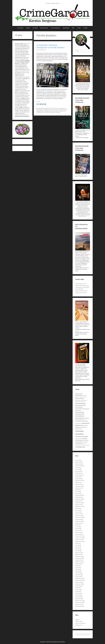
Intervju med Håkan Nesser (81, 291)
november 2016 (79, 558)
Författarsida (20, 28)
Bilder (73, 28)
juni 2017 (77, 545)
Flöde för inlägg (79, 621)
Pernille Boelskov (47, 112)
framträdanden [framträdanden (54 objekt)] (80, 416)
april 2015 (77, 593)
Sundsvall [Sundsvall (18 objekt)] (81, 439)
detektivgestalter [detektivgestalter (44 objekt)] (80, 412)
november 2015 (79, 580)
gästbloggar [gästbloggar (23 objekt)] (82, 420)
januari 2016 (78, 577)
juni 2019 (77, 508)
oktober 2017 (78, 540)
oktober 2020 (78, 497)
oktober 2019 (78, 505)
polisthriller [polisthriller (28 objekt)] (78, 427)
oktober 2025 (78, 464)
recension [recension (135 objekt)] (79, 434)
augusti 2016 (78, 564)
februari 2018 (78, 532)
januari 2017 (78, 554)
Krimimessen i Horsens (54, 110)
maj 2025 (77, 468)
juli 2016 (77, 566)
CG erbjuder (35, 28)
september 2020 (79, 499)
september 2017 (79, 542)
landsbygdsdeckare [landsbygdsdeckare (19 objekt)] (78, 424)
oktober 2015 (78, 582)
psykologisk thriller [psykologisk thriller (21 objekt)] (79, 429)
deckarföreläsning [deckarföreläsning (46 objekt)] (80, 405)
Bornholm (52, 108)
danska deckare (39, 110)
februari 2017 (78, 553)
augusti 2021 (78, 488)
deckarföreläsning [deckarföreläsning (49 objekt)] (80, 404)
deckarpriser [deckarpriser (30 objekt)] (78, 410)
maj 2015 (77, 591)
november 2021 (79, 486)
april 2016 (77, 571)
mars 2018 (78, 531)
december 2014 (79, 601)
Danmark (60, 108)
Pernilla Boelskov (40, 112)
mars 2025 (78, 470)
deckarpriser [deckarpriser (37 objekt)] (86, 409)
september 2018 (79, 521)
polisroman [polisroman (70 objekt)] (86, 423)
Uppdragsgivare (66, 28)
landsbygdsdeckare (40, 111)
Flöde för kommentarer (80, 623)
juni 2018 (77, 527)
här (22, 79)
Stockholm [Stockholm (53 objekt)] (85, 437)
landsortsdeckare (55, 111)
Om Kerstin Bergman (55, 28)
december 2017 (79, 536)
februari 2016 (78, 575)
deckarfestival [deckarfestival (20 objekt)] (83, 402)
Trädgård (28, 28)
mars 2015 (78, 595)
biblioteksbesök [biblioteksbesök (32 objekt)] (79, 395)
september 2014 (79, 606)
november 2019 (79, 503)
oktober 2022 (78, 479)
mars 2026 (78, 460)
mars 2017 (78, 551)
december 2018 (79, 516)
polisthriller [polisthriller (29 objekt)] (85, 426)
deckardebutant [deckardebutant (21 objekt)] (84, 400)
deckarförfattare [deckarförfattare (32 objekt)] (79, 409)
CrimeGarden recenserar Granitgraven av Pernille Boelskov (51, 46)
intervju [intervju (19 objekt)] (86, 420)
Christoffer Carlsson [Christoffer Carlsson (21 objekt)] (82, 397)
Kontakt (79, 28)
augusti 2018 (78, 523)
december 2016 (79, 556)
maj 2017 (77, 547)
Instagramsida (24, 73)
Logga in (77, 620)
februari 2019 (78, 514)
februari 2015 (78, 597)
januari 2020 (78, 501)
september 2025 (79, 466)
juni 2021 (77, 492)
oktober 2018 (78, 519)
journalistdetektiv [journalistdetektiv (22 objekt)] (85, 421)
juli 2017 (77, 543)
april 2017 (77, 549)
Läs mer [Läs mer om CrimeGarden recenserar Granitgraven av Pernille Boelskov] (38, 102)
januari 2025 (78, 471)
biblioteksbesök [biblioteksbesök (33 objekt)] (79, 394)
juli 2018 (77, 525)
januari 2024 (78, 473)
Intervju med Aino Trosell (81, 293)
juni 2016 (77, 567)
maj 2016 (77, 569)
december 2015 (79, 579)
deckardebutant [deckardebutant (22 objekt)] (78, 400)
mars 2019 (78, 512)
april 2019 (77, 510)
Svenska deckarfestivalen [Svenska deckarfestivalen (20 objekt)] (85, 445)
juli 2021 (77, 490)
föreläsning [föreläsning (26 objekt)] (78, 420)
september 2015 (79, 584)
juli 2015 (77, 588)
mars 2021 (78, 494)
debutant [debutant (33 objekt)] (82, 399)
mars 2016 (78, 573)
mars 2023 (78, 477)
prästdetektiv (53, 112)
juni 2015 (77, 590)
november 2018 (79, 518)
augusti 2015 (78, 586)
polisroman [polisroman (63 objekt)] (79, 425)
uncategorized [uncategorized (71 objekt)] (80, 447)
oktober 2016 (78, 560)
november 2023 (79, 475)
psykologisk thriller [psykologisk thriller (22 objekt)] (84, 427)
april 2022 (77, 482)
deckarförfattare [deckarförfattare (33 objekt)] (79, 407)
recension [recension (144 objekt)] (80, 431)
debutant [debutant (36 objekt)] (77, 399)
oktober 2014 (78, 604)
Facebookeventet (23, 71)
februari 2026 (78, 462)
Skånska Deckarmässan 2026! (82, 286)
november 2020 (79, 495)
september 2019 (79, 506)
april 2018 (77, 529)
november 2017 (79, 538)
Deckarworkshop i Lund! (81, 284)
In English (85, 28)
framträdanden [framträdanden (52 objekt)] (80, 418)
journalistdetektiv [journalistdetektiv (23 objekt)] (78, 421)
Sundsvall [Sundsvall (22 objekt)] (77, 439)
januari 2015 (78, 599)
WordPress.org (79, 625)
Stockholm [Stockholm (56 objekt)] (79, 437)
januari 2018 (78, 534)
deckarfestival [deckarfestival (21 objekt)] (78, 402)
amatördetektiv (41, 108)
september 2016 (79, 562)
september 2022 (79, 481)
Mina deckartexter (44, 28)
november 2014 (79, 602)
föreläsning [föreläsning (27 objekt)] (87, 418)
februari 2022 (78, 484)
